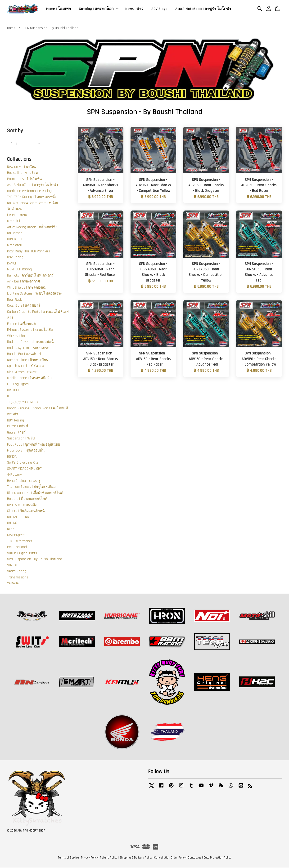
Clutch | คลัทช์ (18, 427)
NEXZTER (13, 529)
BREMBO (13, 391)
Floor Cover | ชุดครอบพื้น (26, 451)
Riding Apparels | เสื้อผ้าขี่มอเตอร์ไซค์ (35, 493)
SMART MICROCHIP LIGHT (24, 469)
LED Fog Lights (18, 384)
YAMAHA (13, 584)
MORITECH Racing (19, 270)
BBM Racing (16, 421)
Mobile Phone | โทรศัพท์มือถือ (29, 378)
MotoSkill (14, 221)
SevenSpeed (16, 535)
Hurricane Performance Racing (29, 191)
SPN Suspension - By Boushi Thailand (35, 560)
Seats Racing (17, 572)
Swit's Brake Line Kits (23, 463)
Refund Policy (109, 858)
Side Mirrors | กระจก (22, 372)
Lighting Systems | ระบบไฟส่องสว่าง (34, 294)
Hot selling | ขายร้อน (23, 173)
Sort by (15, 131)
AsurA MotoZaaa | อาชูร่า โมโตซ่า (203, 9)
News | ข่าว (134, 9)
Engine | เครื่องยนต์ (21, 324)
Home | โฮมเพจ (59, 9)
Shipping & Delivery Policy (136, 858)
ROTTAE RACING (18, 517)
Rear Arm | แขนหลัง (22, 505)
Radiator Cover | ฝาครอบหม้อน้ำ (31, 342)
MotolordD (15, 246)
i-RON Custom (17, 215)
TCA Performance (20, 541)
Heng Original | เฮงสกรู (24, 481)
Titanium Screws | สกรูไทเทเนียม (31, 487)
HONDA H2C (15, 239)
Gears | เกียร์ (16, 433)
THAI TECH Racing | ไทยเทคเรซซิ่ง (32, 197)
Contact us (195, 858)
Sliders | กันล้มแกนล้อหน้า (27, 511)
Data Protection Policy (217, 858)
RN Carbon (15, 234)
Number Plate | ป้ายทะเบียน (28, 360)
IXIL (10, 396)
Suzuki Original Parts (22, 553)
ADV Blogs (159, 9)
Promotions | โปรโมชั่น (24, 179)
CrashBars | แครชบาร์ (24, 306)
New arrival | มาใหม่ (22, 167)
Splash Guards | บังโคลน (25, 366)
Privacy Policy (89, 858)
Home (11, 29)
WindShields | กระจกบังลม (27, 288)
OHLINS (12, 523)
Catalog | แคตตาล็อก (99, 9)
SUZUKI (12, 566)
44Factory (14, 475)
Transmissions (18, 578)
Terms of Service (68, 858)
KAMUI (11, 264)
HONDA (12, 457)
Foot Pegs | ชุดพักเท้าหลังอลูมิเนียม (34, 445)
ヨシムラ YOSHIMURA (23, 403)
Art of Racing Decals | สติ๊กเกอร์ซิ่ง (32, 227)
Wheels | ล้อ (16, 336)
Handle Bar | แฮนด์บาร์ (24, 354)
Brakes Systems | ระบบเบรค (28, 348)
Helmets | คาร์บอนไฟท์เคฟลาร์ (30, 276)
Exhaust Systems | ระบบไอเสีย (30, 330)
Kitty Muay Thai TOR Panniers (29, 252)
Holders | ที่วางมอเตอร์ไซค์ (27, 499)
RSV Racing (15, 258)
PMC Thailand (17, 548)
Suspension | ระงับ (21, 439)
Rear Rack (14, 300)
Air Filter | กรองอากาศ (24, 282)
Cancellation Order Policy (170, 858)
